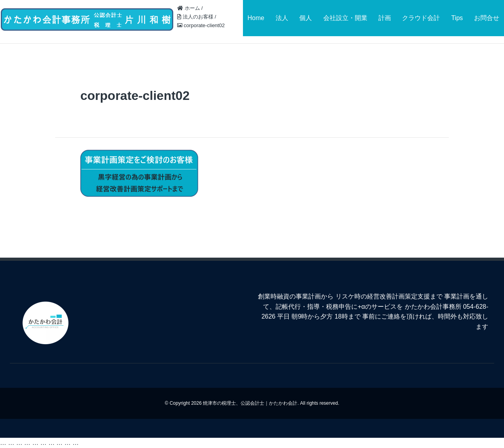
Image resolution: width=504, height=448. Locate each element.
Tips (457, 18)
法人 (282, 18)
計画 (385, 18)
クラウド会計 (421, 18)
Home (256, 18)
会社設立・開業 (345, 18)
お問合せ (487, 18)
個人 (306, 18)
